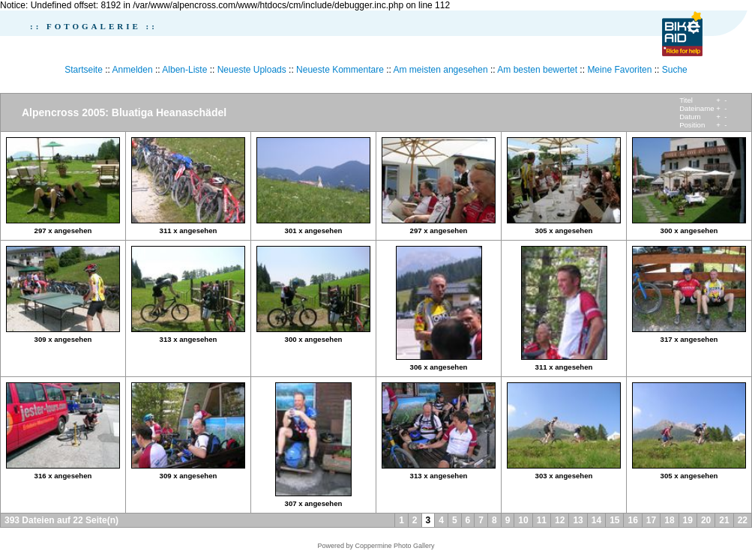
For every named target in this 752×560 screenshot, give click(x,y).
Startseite (84, 70)
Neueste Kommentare (340, 70)
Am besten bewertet (537, 70)
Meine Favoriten (619, 70)
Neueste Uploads (252, 70)
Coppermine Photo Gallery (394, 546)
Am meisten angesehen (441, 70)
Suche (675, 70)
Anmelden (133, 70)
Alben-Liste (184, 70)
